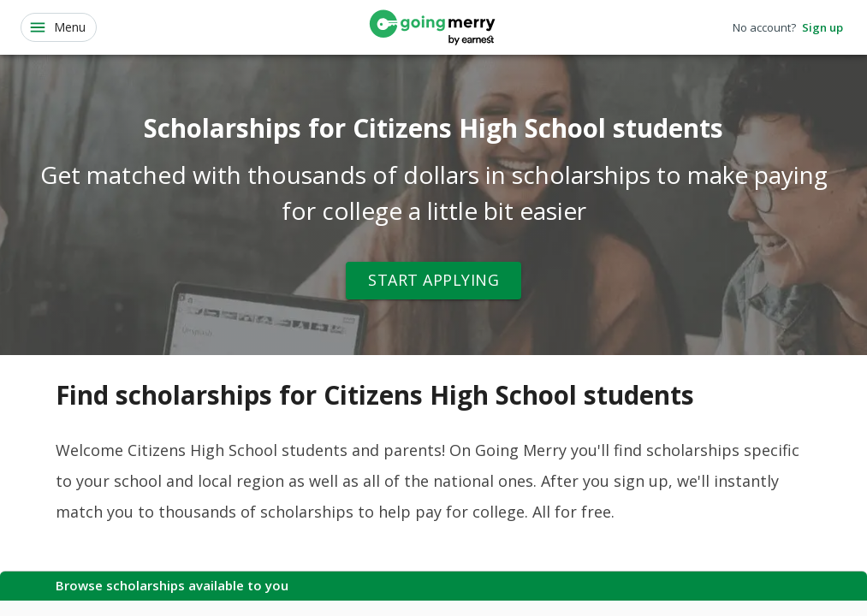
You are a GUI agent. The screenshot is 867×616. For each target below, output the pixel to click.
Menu (57, 27)
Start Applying (433, 281)
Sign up (822, 28)
